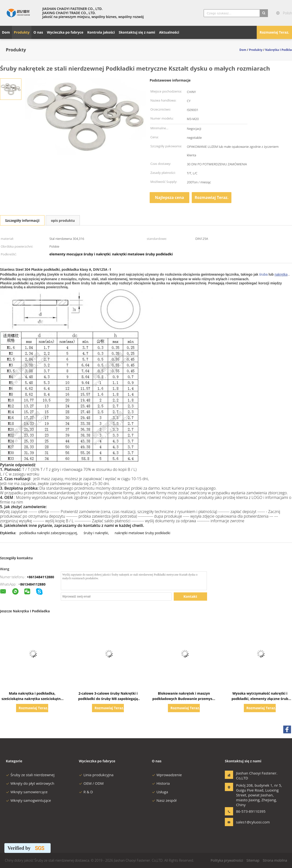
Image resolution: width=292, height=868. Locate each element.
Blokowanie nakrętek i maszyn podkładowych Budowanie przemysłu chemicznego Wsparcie (184, 699)
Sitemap (253, 860)
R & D (86, 792)
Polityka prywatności (227, 860)
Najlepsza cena (169, 197)
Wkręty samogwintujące (28, 800)
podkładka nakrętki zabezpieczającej (48, 533)
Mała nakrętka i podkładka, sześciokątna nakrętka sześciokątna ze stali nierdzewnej (32, 699)
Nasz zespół (164, 800)
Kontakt (190, 596)
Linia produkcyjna (96, 775)
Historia (161, 783)
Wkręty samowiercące (27, 792)
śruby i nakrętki (96, 533)
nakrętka (281, 274)
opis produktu (63, 220)
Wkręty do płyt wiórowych (30, 783)
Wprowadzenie (167, 775)
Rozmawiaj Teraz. (274, 32)
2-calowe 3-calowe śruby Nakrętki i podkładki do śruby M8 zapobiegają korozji (108, 699)
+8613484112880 (40, 577)
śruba (263, 274)
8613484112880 (33, 584)
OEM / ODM (91, 783)
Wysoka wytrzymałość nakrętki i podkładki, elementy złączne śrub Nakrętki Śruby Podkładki (260, 699)
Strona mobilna (275, 860)
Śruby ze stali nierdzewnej (30, 775)
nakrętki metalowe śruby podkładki (142, 533)
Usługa (160, 792)
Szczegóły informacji (22, 220)
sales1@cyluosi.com (251, 822)
